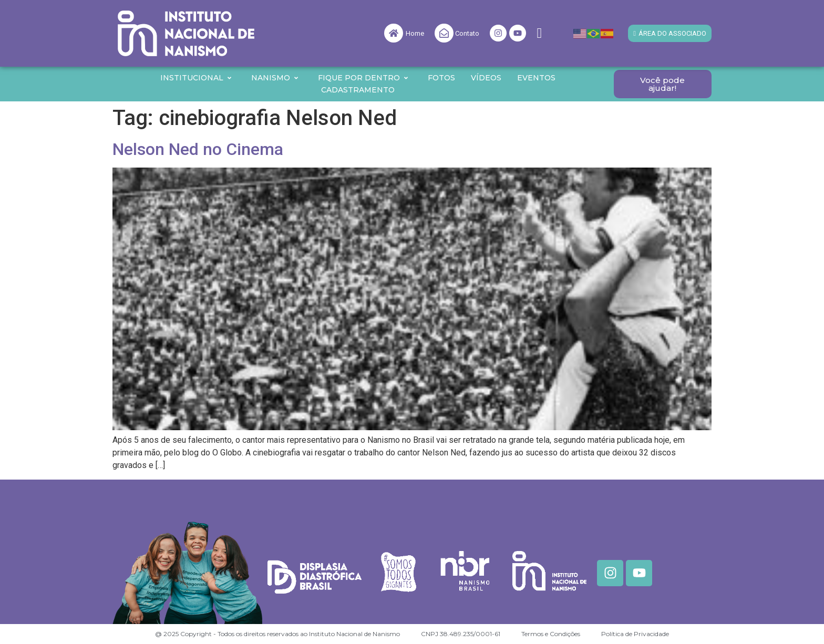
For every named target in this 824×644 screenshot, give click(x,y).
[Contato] (444, 33)
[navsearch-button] (539, 33)
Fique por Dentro (363, 78)
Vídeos (486, 78)
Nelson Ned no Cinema (198, 149)
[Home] (394, 33)
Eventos (536, 78)
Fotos (441, 78)
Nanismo (275, 78)
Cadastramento (358, 90)
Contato (467, 33)
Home (415, 33)
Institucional (196, 78)
